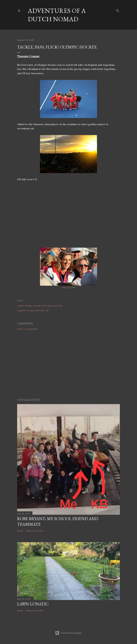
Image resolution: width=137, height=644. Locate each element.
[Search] (118, 10)
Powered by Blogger (68, 633)
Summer (58, 306)
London (37, 306)
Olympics (47, 306)
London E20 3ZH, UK (38, 310)
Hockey (28, 306)
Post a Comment (27, 329)
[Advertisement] (68, 364)
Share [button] (20, 301)
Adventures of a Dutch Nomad (57, 15)
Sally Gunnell (68, 287)
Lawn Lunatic (33, 604)
